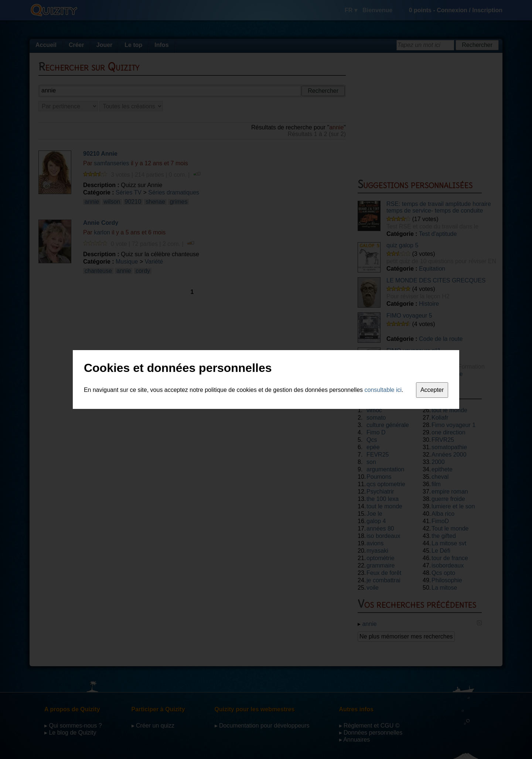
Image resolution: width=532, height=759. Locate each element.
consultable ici (383, 390)
